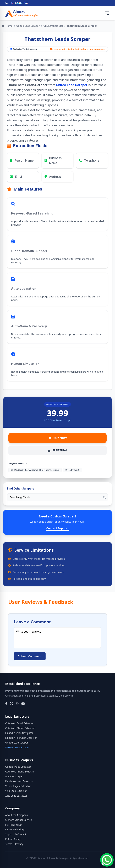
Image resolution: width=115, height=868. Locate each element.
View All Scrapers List (17, 747)
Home (7, 26)
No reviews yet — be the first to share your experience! (78, 49)
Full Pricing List (14, 825)
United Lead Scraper (28, 26)
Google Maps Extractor (18, 767)
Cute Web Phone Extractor (20, 728)
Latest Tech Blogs (15, 829)
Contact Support (57, 528)
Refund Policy (13, 839)
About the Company (17, 815)
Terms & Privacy (14, 844)
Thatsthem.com (30, 49)
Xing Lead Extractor (16, 796)
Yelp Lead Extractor (16, 791)
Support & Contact (16, 834)
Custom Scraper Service (19, 820)
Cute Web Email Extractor (20, 723)
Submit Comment (30, 656)
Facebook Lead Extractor (19, 781)
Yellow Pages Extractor (18, 786)
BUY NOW (58, 438)
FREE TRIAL (57, 450)
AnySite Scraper (14, 776)
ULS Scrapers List (53, 26)
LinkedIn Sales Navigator (19, 733)
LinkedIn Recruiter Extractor (21, 738)
